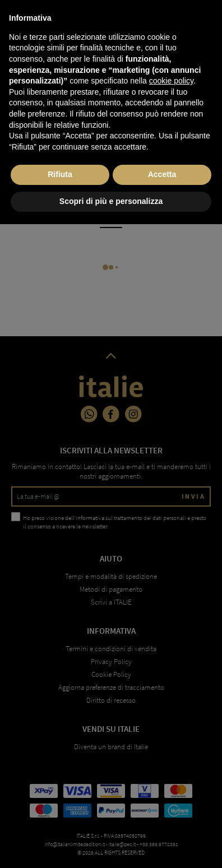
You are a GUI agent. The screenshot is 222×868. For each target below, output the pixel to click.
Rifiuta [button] (60, 819)
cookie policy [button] (171, 725)
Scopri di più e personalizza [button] (111, 845)
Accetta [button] (162, 819)
